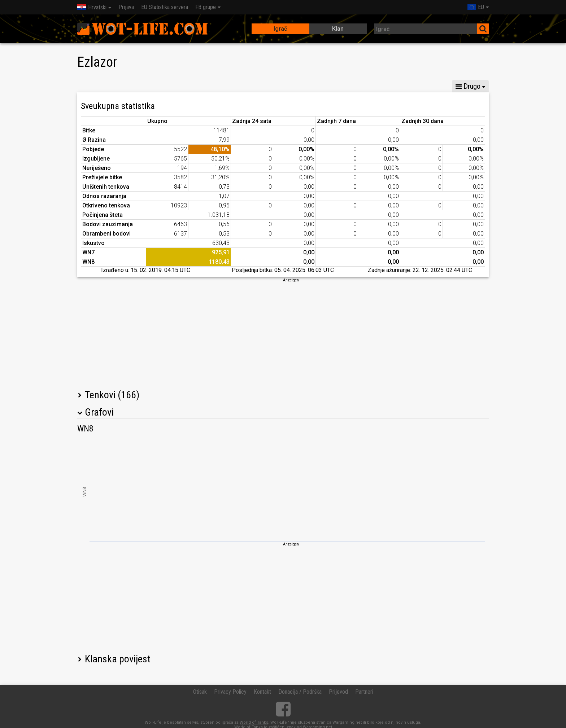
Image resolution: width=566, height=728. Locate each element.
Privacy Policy (230, 692)
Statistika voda (234, 86)
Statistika (94, 86)
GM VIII (160, 86)
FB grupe (206, 7)
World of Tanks (254, 722)
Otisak (200, 692)
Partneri (364, 692)
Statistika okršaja (339, 86)
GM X (128, 86)
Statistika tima (285, 86)
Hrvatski (92, 7)
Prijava (126, 7)
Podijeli (449, 86)
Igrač (280, 29)
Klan (338, 29)
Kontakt (262, 692)
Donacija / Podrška (300, 692)
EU (476, 7)
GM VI (192, 86)
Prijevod (338, 692)
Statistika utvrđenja (401, 86)
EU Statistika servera (165, 7)
